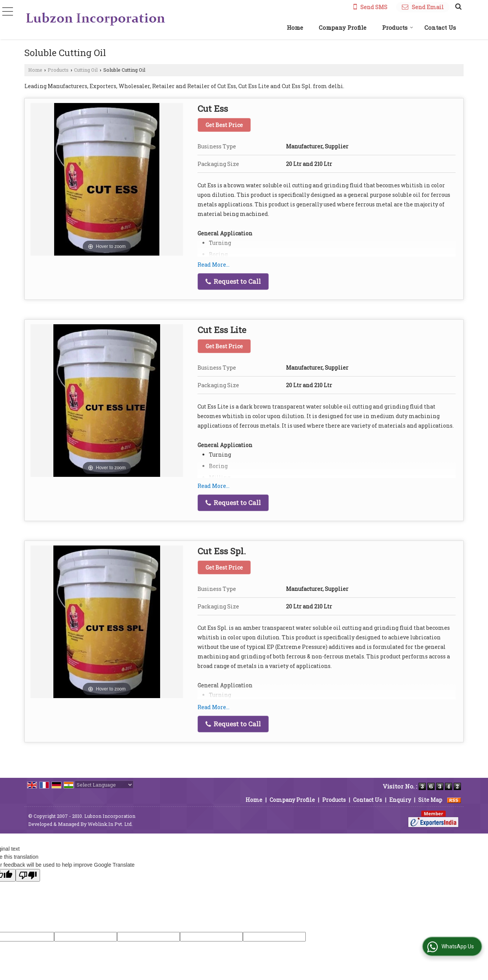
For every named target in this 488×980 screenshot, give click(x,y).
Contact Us (440, 27)
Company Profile (343, 27)
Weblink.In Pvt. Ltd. (110, 824)
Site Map (430, 800)
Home (295, 27)
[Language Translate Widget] (104, 785)
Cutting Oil (86, 70)
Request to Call (233, 281)
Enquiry (400, 800)
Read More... (213, 265)
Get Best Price (224, 125)
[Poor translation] (28, 875)
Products (398, 27)
